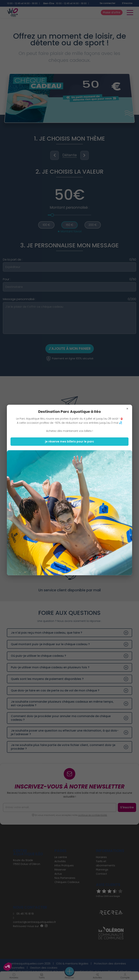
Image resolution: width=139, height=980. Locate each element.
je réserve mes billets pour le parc (70, 441)
